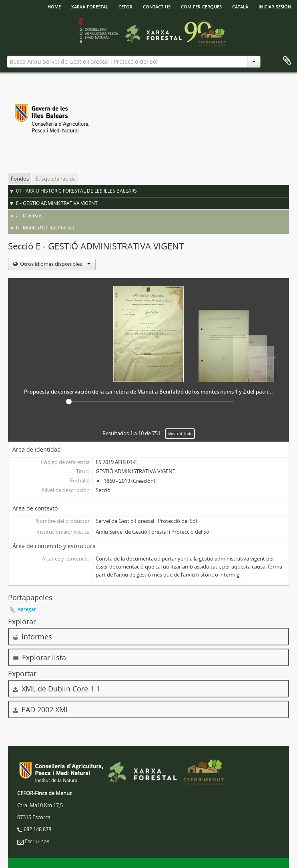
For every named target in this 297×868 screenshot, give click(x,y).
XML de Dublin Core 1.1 (56, 689)
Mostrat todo (180, 434)
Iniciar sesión (275, 6)
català (240, 6)
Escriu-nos (37, 841)
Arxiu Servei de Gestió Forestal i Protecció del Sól (153, 532)
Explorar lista (39, 657)
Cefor (125, 6)
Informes (32, 637)
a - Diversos (29, 216)
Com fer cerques (201, 6)
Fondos (20, 179)
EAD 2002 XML (41, 709)
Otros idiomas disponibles (55, 264)
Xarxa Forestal (90, 6)
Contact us (157, 6)
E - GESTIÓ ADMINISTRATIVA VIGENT (57, 203)
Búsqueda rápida (55, 179)
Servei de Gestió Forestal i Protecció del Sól (146, 521)
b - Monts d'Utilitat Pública (45, 228)
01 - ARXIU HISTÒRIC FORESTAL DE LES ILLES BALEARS (76, 191)
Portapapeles (287, 61)
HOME (54, 6)
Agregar (27, 609)
